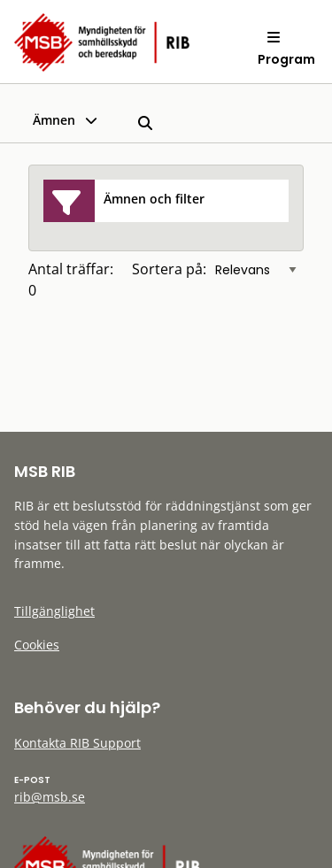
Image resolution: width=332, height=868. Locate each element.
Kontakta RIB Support (77, 743)
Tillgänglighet (54, 611)
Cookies (37, 645)
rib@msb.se (50, 797)
